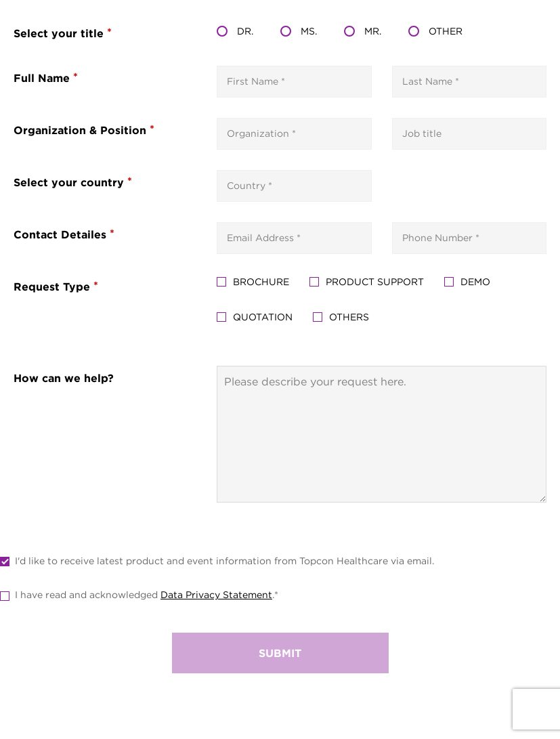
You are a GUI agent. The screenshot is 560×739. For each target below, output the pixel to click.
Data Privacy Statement (216, 595)
